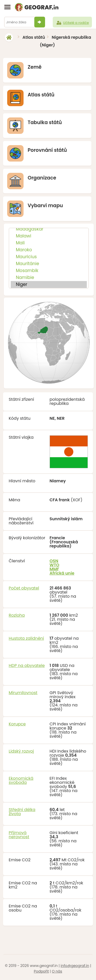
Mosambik (49, 271)
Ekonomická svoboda (21, 780)
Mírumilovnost (23, 693)
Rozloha (17, 615)
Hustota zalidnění (26, 638)
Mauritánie (49, 264)
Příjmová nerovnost (19, 835)
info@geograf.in (75, 966)
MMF (54, 569)
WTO (55, 565)
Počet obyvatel (24, 588)
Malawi (49, 236)
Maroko (49, 250)
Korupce (17, 724)
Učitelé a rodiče (72, 23)
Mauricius (49, 257)
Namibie (49, 278)
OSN (54, 561)
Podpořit (41, 971)
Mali (49, 243)
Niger (49, 284)
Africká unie (62, 573)
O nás (57, 971)
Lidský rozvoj (21, 751)
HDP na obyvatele (27, 666)
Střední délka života (22, 812)
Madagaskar (49, 229)
